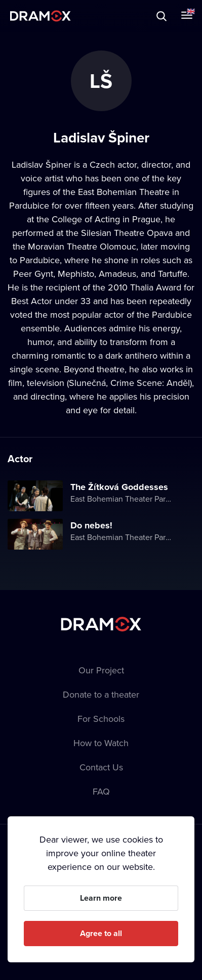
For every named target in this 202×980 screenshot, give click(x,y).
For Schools (101, 719)
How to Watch (101, 743)
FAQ (101, 791)
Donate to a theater (101, 694)
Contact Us (101, 767)
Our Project (101, 670)
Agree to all (101, 933)
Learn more (101, 898)
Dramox (41, 16)
